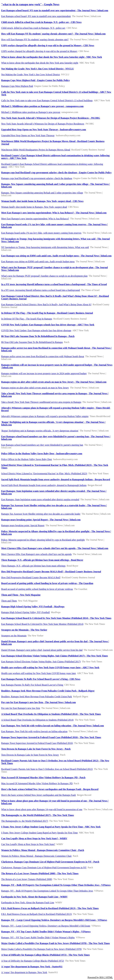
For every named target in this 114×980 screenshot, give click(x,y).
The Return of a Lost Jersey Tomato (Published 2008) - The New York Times (40, 873)
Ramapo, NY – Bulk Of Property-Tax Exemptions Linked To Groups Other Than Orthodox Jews (47, 891)
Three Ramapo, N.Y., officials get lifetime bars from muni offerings (33, 566)
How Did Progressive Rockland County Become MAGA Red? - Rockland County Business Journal (51, 572)
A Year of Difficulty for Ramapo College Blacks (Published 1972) (33, 961)
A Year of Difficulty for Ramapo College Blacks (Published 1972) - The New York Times (45, 955)
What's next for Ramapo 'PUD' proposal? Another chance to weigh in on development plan (44, 276)
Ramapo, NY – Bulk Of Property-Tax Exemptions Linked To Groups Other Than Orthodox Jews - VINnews (56, 885)
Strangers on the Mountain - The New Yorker (24, 630)
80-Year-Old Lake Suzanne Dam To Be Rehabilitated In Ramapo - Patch (38, 336)
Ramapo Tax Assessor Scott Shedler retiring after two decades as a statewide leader (41, 514)
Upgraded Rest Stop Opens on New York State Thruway (28, 135)
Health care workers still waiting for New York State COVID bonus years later (39, 673)
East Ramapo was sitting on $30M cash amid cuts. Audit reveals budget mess (38, 261)
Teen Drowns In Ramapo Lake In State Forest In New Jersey (30, 755)
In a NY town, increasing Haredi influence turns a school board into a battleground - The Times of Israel (54, 284)
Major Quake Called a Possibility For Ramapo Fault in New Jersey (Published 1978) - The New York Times (56, 943)
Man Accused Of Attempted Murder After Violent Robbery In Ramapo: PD (37, 783)
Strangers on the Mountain (14, 636)
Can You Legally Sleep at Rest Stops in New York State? (28, 844)
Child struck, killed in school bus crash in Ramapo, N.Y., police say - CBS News (41, 22)
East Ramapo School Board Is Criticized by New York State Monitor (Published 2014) (42, 624)
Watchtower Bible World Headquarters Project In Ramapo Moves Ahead (36, 150)
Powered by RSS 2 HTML (100, 977)
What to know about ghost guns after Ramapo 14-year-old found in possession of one (42, 809)
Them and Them (9, 601)
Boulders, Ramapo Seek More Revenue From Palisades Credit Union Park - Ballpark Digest (48, 691)
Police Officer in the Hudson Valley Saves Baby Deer (27, 459)
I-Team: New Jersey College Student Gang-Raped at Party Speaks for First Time (39, 833)
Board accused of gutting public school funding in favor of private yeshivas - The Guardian (47, 583)
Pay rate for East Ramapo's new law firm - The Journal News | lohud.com (38, 702)
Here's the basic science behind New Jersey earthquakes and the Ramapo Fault (39, 795)
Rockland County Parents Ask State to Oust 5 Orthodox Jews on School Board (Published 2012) (47, 769)
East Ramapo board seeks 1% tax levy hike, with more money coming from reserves (41, 233)
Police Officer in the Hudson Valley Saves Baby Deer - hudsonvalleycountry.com (42, 454)
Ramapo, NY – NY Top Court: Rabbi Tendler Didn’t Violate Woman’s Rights (38, 938)
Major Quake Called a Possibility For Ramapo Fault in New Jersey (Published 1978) (41, 949)
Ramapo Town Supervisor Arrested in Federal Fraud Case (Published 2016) (37, 743)
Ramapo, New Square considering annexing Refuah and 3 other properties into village (42, 193)
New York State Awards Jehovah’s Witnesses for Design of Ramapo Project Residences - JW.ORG (51, 118)
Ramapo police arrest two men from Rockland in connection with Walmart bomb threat (43, 356)
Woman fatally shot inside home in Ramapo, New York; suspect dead (34, 207)
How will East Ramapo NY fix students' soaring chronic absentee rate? (35, 40)
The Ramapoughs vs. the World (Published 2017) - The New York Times (38, 815)
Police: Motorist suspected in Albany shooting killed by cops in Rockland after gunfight (43, 540)
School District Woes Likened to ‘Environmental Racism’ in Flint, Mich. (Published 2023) (44, 474)
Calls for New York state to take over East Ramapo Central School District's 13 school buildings (47, 100)
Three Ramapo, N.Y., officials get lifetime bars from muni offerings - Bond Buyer (42, 560)
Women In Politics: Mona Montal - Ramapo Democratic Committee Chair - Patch (43, 850)
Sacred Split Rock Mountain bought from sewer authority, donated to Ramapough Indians (44, 485)
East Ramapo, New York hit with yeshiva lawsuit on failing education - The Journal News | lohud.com (53, 726)
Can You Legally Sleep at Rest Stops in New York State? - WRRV (34, 838)
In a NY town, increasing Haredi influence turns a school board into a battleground (41, 290)
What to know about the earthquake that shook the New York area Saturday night (40, 63)
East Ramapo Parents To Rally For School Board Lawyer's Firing (32, 685)
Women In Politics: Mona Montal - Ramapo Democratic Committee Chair (36, 856)
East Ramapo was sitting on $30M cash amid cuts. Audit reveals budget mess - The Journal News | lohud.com (56, 256)
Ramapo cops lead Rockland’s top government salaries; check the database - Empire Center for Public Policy (56, 173)
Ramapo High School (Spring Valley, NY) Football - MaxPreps (33, 607)
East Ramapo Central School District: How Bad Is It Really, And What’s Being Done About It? (46, 304)
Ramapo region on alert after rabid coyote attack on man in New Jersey (35, 388)
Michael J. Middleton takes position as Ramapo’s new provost (31, 112)
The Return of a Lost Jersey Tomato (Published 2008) (27, 879)
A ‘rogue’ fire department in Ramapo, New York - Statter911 (32, 967)
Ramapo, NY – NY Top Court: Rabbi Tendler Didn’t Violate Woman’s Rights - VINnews (46, 932)
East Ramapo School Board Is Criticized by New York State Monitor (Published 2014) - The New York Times (56, 618)
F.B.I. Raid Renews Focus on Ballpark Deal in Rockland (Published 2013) (37, 914)
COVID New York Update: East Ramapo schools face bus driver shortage (36, 330)
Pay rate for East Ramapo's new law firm (21, 708)
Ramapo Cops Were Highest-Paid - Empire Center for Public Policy (35, 80)
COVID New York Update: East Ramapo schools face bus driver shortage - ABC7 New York (48, 325)
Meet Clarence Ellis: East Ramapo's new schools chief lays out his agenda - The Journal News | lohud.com (55, 548)
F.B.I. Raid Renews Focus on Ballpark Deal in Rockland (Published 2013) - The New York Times (50, 908)
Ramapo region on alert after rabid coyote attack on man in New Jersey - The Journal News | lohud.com (54, 382)
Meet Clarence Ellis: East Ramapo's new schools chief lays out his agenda (36, 554)
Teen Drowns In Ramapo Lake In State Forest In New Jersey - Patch (36, 749)
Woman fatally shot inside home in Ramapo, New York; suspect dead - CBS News (42, 201)
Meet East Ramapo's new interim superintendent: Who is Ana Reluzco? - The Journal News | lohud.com (54, 213)
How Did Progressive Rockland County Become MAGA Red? (31, 577)
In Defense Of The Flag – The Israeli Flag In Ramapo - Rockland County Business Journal (47, 313)
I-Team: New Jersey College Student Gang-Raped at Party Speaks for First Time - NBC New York (51, 827)
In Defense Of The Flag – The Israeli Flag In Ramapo (27, 319)
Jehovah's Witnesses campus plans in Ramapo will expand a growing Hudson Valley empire (45, 416)
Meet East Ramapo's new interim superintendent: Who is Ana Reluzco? (35, 219)
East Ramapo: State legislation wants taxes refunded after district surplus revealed (40, 499)
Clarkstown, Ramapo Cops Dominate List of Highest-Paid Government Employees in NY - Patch (50, 862)
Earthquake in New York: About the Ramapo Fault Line (28, 903)
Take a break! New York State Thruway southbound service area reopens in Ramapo (41, 402)
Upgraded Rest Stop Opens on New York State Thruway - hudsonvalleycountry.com (44, 130)
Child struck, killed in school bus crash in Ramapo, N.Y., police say (33, 28)
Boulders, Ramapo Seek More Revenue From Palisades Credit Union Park (37, 697)
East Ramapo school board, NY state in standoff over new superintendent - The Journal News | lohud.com (55, 10)
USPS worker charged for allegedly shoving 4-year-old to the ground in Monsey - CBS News (48, 45)
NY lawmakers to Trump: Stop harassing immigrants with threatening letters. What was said (45, 247)
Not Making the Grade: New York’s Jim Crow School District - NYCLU (38, 69)
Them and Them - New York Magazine (21, 595)
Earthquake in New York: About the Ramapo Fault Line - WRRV (34, 897)
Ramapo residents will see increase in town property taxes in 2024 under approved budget (44, 373)
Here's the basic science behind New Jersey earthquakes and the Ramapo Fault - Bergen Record (50, 789)
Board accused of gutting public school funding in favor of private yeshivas (37, 589)
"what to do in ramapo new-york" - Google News (30, 4)
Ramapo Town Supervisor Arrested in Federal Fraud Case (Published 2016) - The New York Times (51, 737)
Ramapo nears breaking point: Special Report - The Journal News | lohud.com (41, 520)
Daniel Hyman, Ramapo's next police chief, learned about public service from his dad (42, 650)
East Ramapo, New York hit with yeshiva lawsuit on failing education (34, 731)
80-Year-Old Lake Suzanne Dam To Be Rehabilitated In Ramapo (32, 342)
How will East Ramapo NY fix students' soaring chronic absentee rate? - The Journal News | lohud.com (53, 34)
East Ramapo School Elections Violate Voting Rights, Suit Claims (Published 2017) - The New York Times (55, 656)
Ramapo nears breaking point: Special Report (23, 525)
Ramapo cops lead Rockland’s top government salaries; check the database (37, 178)
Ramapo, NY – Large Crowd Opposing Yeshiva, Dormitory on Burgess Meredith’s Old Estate (46, 926)
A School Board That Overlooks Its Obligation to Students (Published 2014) (37, 720)
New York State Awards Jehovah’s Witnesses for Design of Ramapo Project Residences (43, 124)
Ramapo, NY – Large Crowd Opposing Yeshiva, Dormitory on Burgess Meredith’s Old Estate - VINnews (54, 920)
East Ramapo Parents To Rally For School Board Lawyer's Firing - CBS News (41, 679)
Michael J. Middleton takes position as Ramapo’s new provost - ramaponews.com (42, 106)
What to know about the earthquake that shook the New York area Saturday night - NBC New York (52, 57)
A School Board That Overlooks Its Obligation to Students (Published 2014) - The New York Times (51, 714)
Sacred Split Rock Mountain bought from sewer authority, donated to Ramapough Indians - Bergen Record (56, 479)
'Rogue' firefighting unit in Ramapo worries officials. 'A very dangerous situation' (40, 431)
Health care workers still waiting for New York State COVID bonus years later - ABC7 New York (50, 667)
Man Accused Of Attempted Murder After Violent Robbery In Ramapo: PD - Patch (43, 778)
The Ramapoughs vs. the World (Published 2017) (25, 821)
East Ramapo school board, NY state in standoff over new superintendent (36, 16)
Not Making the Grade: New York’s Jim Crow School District (31, 75)
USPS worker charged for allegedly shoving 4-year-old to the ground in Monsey (39, 51)
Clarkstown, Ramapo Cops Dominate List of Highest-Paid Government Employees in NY (44, 868)
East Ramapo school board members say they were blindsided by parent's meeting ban (42, 445)
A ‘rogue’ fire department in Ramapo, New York (24, 972)
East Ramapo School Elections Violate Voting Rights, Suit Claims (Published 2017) (41, 662)
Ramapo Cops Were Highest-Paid (17, 86)
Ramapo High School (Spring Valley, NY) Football (25, 612)
